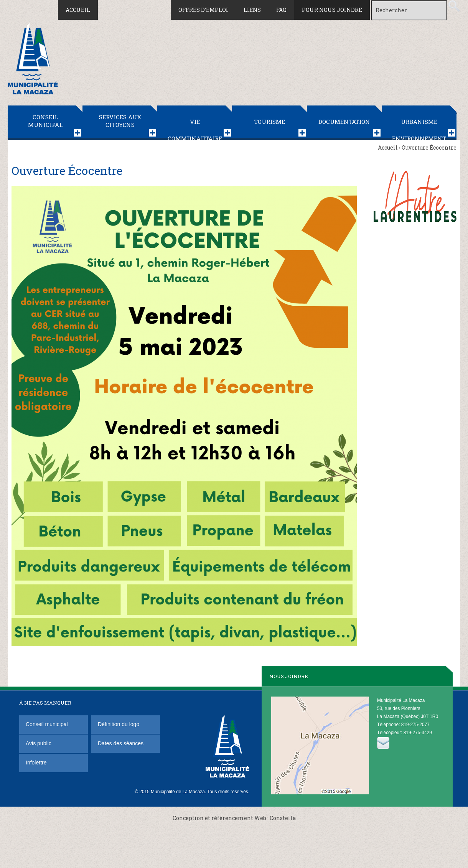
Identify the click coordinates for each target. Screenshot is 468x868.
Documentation (344, 122)
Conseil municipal (45, 121)
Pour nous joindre (332, 10)
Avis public (39, 743)
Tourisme (269, 122)
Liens (252, 10)
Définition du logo (119, 724)
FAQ (281, 10)
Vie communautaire (195, 129)
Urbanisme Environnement (419, 129)
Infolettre (36, 763)
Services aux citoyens (120, 121)
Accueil (78, 10)
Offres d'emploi (203, 10)
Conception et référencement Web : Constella (234, 818)
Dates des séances (121, 743)
